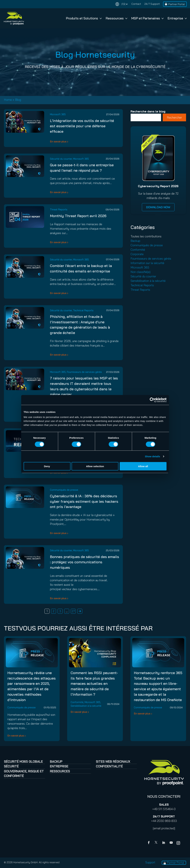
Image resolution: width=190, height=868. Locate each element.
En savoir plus (58, 141)
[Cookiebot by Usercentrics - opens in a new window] (152, 400)
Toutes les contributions (146, 236)
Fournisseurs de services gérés (84, 372)
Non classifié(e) (140, 272)
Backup (135, 241)
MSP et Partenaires (147, 18)
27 (73, 611)
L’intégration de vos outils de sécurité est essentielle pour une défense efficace (82, 126)
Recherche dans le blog (148, 111)
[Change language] (122, 4)
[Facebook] (149, 843)
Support (150, 862)
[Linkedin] (164, 843)
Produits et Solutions (84, 18)
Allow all (143, 466)
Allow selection (95, 466)
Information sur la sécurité (147, 263)
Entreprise (177, 18)
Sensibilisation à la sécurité (148, 281)
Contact (136, 4)
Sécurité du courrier (61, 159)
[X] (157, 843)
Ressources (117, 18)
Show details (152, 456)
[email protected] (164, 828)
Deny (47, 466)
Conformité (138, 250)
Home (8, 100)
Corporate (137, 254)
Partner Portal (177, 4)
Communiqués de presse (64, 490)
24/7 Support (152, 4)
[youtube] (171, 843)
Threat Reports (59, 209)
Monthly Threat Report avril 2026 (78, 216)
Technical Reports (83, 310)
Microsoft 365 (58, 114)
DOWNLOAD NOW (158, 207)
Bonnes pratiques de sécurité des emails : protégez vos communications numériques (84, 562)
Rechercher (174, 117)
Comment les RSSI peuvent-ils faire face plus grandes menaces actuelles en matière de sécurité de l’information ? (94, 683)
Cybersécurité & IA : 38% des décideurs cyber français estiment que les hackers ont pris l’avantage (84, 501)
